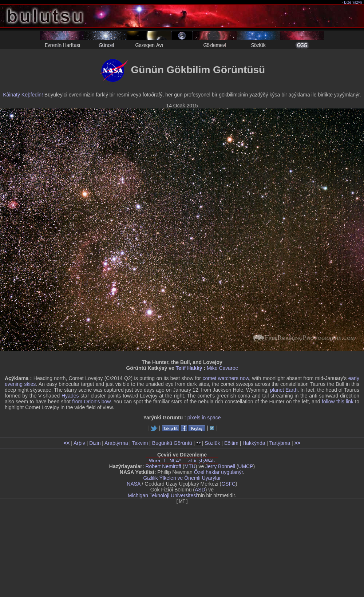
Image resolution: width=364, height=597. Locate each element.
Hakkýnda (254, 443)
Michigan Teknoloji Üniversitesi (162, 495)
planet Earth (284, 390)
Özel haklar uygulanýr (219, 472)
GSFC (228, 484)
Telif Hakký (189, 368)
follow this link (338, 402)
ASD (200, 490)
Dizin (95, 443)
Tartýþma (280, 443)
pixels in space (204, 418)
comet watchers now (226, 378)
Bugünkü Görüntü (172, 443)
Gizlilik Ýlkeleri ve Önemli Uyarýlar (182, 478)
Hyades (70, 396)
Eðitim (231, 443)
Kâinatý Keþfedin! (23, 95)
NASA (133, 484)
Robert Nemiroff (163, 466)
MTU (190, 466)
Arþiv (79, 443)
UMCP (246, 466)
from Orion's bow (91, 402)
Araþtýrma (116, 443)
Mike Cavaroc (222, 368)
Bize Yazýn (353, 2)
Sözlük (212, 443)
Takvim (140, 443)
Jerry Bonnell (220, 466)
